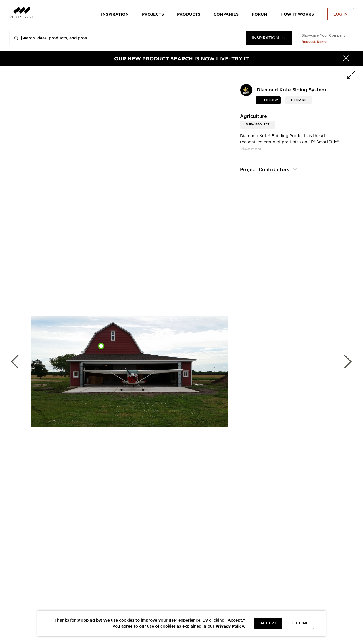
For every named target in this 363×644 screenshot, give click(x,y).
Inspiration (115, 14)
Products (189, 14)
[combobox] (269, 38)
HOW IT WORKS (297, 14)
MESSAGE (298, 100)
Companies (226, 14)
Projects (153, 14)
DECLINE (299, 623)
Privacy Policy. (230, 626)
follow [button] (271, 100)
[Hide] (346, 58)
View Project (258, 125)
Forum (260, 14)
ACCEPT (268, 623)
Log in (341, 14)
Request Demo (314, 42)
